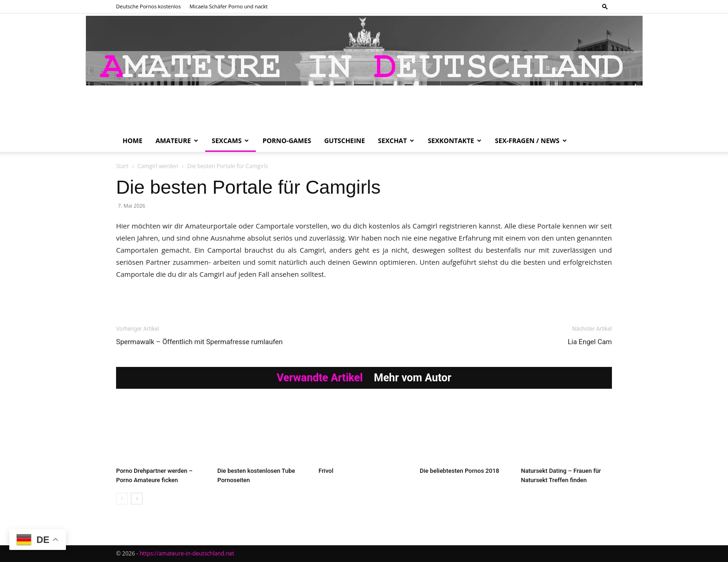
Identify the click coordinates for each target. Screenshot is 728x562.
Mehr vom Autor (413, 378)
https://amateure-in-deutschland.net (187, 553)
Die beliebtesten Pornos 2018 (459, 471)
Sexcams (230, 140)
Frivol (326, 471)
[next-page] (137, 499)
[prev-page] (122, 499)
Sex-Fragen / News (531, 140)
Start (122, 166)
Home (133, 140)
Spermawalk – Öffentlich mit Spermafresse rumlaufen (199, 342)
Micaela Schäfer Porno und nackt (228, 6)
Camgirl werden (158, 166)
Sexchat (396, 140)
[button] (605, 6)
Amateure (177, 140)
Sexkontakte (455, 140)
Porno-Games (287, 140)
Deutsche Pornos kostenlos (148, 6)
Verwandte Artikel (320, 378)
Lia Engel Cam (590, 342)
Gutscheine (344, 140)
